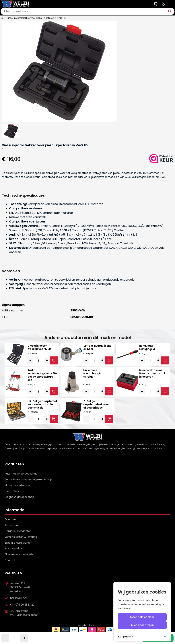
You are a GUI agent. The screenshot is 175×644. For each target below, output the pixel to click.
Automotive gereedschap (21, 474)
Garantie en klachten (18, 531)
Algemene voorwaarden (20, 554)
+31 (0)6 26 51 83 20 (22, 605)
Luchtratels (12, 491)
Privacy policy (13, 549)
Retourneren (12, 525)
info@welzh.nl (18, 598)
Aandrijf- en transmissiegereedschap (28, 479)
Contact (10, 560)
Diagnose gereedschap (19, 497)
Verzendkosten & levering (21, 537)
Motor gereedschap (17, 485)
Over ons (10, 519)
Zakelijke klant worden (18, 543)
